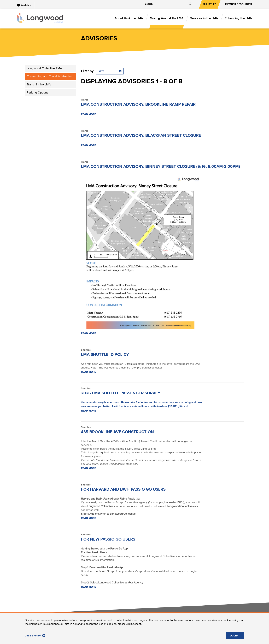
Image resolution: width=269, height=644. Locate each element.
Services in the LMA (204, 18)
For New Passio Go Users (108, 539)
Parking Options (37, 93)
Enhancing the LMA (238, 18)
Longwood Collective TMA (44, 68)
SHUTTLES (210, 4)
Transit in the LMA (39, 85)
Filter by (87, 71)
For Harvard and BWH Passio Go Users (123, 489)
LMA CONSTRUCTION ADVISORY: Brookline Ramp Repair (138, 104)
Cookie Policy (35, 637)
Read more (88, 114)
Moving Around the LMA (167, 18)
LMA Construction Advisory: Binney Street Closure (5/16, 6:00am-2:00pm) (160, 167)
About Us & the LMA (129, 18)
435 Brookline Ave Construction (117, 432)
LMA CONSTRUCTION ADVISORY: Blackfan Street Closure (141, 136)
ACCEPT (235, 637)
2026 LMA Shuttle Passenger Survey (121, 393)
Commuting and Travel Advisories (49, 77)
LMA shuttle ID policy (105, 355)
